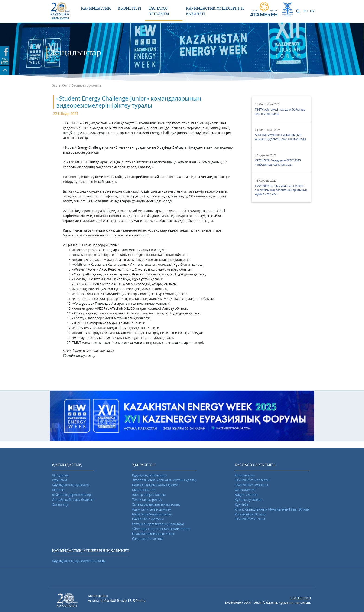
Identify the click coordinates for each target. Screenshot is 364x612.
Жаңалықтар (245, 475)
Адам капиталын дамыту (151, 509)
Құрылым (60, 480)
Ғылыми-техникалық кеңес (153, 534)
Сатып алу (60, 504)
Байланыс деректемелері (72, 495)
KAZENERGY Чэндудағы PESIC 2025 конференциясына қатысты (278, 162)
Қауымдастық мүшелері (71, 485)
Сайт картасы (300, 598)
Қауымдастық (96, 8)
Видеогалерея (246, 495)
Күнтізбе (241, 504)
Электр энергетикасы (149, 495)
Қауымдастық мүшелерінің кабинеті (215, 11)
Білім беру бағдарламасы (152, 514)
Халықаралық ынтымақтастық (156, 504)
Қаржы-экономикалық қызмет (156, 485)
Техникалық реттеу (147, 499)
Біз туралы (60, 475)
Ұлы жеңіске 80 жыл (250, 514)
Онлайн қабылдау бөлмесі (73, 499)
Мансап (58, 490)
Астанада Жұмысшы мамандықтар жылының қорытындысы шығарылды (280, 137)
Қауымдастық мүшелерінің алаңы (79, 561)
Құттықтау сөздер (249, 499)
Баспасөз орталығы (159, 11)
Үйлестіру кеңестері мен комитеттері (161, 529)
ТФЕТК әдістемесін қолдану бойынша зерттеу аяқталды (280, 112)
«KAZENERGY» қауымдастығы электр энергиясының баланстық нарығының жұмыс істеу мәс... (281, 190)
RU (306, 11)
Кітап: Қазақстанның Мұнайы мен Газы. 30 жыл (272, 509)
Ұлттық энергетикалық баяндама (158, 524)
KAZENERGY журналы (251, 485)
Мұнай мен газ (144, 490)
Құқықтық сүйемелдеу (149, 475)
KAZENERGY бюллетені (252, 480)
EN (312, 11)
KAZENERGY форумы (148, 519)
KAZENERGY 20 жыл (250, 519)
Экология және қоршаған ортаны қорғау (164, 480)
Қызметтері (130, 8)
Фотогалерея (245, 490)
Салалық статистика (148, 538)
